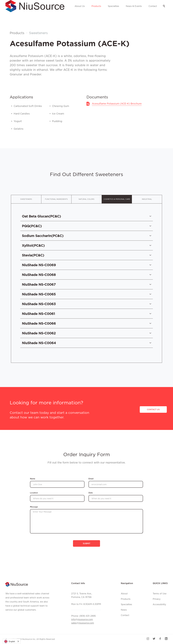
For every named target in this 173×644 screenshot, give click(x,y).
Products (96, 6)
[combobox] (12, 641)
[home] (35, 6)
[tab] (26, 199)
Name (33, 479)
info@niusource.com (82, 619)
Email (91, 479)
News (124, 610)
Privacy (157, 599)
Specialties (113, 6)
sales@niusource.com (83, 623)
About (124, 594)
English (10, 641)
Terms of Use (160, 594)
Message (34, 507)
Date (91, 493)
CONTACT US (153, 409)
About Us (80, 6)
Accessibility (159, 604)
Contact (153, 6)
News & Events (134, 6)
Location (34, 493)
